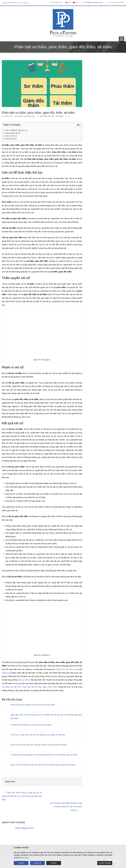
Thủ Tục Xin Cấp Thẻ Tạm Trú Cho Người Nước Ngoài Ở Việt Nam (38, 735)
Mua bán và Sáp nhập (37, 687)
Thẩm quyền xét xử (13, 133)
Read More (25, 858)
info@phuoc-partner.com (94, 2)
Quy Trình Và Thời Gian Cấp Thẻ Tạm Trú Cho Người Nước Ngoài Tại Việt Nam (43, 765)
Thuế (24, 687)
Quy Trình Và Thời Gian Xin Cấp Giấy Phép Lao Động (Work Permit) (38, 745)
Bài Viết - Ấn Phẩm (55, 116)
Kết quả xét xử (11, 139)
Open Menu (122, 39)
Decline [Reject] (54, 863)
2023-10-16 (8, 116)
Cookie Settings (105, 863)
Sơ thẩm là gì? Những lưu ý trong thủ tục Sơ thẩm (31, 725)
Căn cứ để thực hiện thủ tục (16, 130)
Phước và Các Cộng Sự (66, 669)
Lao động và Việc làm (11, 687)
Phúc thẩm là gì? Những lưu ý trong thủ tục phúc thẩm (33, 705)
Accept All (37, 863)
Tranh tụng (52, 687)
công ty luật (7, 673)
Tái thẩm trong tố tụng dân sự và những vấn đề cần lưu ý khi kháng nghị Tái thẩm (44, 755)
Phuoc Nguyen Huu (26, 116)
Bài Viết (43, 116)
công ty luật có (24, 680)
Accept (21, 863)
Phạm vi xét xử (11, 136)
